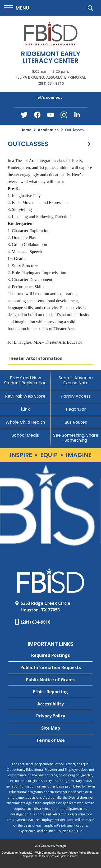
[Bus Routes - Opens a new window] (76, 422)
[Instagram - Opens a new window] (64, 116)
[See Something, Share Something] (76, 438)
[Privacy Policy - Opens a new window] (50, 716)
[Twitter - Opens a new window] (24, 116)
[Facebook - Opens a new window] (37, 116)
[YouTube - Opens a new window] (50, 116)
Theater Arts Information (35, 358)
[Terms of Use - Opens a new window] (50, 741)
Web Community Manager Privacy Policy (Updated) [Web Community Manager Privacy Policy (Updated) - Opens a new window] (68, 853)
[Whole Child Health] (25, 422)
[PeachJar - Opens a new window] (76, 409)
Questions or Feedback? (17, 853)
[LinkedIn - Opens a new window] (77, 116)
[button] (17, 8)
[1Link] (25, 409)
